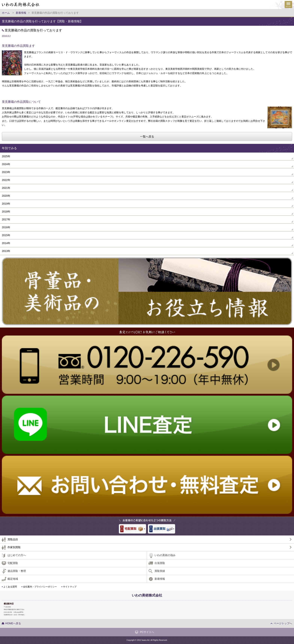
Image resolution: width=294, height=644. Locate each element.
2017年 (6, 219)
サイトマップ (70, 587)
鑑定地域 (13, 579)
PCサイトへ (147, 632)
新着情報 (160, 579)
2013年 (6, 251)
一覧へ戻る (147, 136)
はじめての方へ (17, 555)
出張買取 (160, 563)
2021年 (6, 188)
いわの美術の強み (165, 555)
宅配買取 (13, 563)
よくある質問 (10, 587)
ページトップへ (283, 623)
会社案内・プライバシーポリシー (40, 587)
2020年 (6, 196)
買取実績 (160, 571)
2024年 (6, 164)
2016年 (6, 227)
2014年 (6, 243)
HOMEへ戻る (13, 623)
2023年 (6, 172)
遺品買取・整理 (17, 571)
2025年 (6, 156)
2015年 (6, 235)
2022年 (6, 180)
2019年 (6, 204)
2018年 (6, 212)
